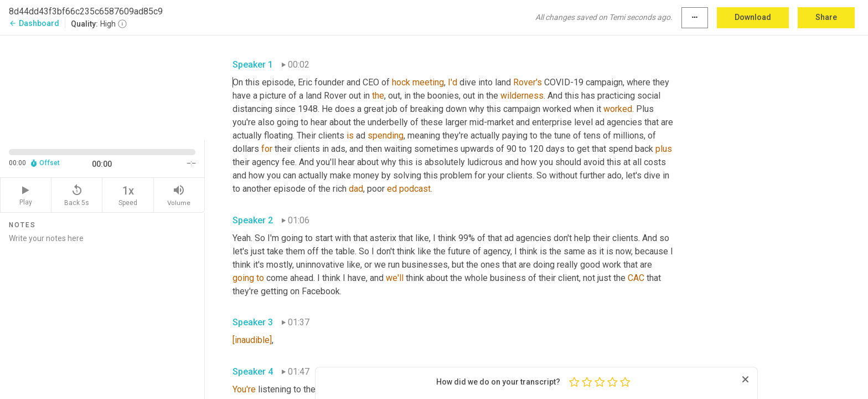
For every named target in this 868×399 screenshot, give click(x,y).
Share (826, 17)
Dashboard (34, 23)
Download (753, 17)
